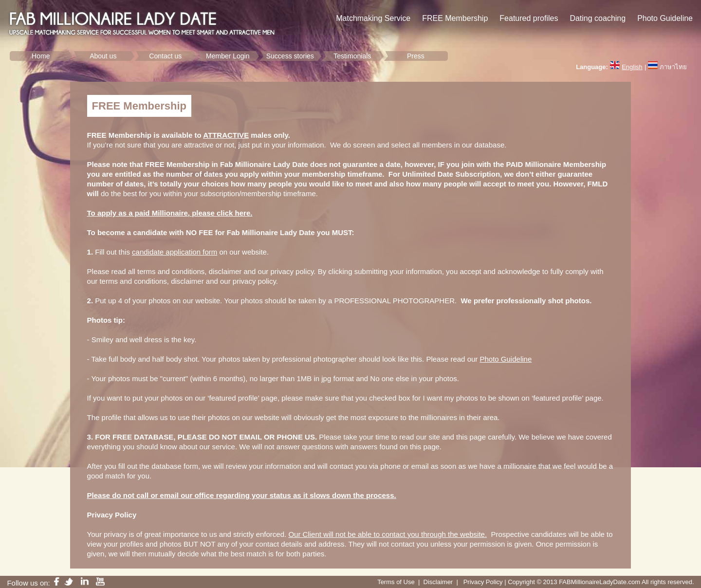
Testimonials (352, 56)
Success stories (290, 56)
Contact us (165, 56)
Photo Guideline (506, 359)
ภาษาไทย (673, 67)
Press (416, 56)
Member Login (228, 56)
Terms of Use (396, 582)
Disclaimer (438, 582)
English (632, 67)
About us (103, 56)
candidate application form (175, 252)
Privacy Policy (483, 582)
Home (41, 56)
